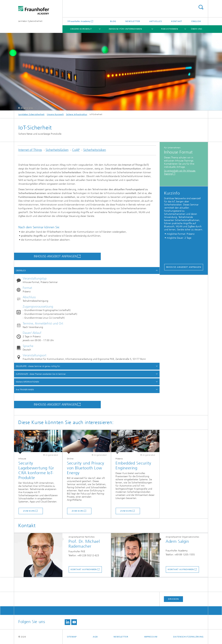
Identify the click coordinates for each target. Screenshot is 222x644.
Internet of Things (30, 150)
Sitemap (72, 637)
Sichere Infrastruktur (77, 114)
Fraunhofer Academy (80, 21)
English (196, 21)
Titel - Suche (201, 7)
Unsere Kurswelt (81, 29)
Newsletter (133, 21)
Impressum (151, 637)
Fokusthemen (170, 29)
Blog (113, 21)
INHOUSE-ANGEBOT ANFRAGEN (55, 256)
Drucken (173, 599)
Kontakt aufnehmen (84, 569)
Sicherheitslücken (57, 150)
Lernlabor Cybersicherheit (30, 21)
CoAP (76, 150)
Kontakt (177, 21)
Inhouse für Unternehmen (125, 29)
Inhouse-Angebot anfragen (184, 267)
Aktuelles (156, 21)
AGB (95, 637)
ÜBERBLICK (21, 271)
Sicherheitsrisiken (95, 150)
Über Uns (197, 29)
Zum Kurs (29, 511)
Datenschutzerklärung (188, 637)
